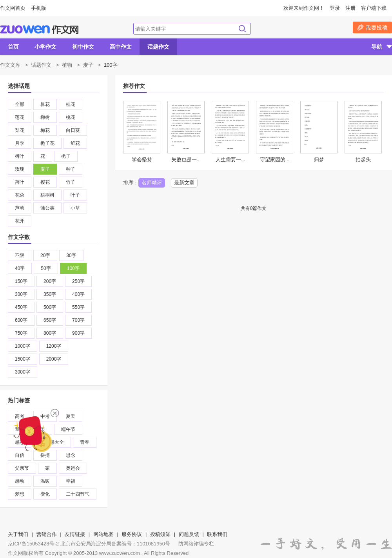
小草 (75, 208)
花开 (20, 221)
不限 (20, 255)
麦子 (88, 65)
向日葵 (73, 130)
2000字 (54, 359)
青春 (85, 442)
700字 (78, 320)
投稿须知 (160, 534)
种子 (71, 169)
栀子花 (47, 143)
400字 (78, 294)
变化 (45, 494)
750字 (21, 333)
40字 (20, 268)
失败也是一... (186, 160)
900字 (78, 333)
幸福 (71, 481)
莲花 (20, 117)
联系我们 (217, 534)
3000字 (23, 372)
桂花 (71, 104)
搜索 (242, 29)
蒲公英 (47, 208)
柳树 (45, 117)
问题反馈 (189, 534)
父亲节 (22, 468)
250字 (78, 281)
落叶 (20, 182)
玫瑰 (20, 169)
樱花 (45, 182)
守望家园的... (275, 160)
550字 (78, 307)
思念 (71, 455)
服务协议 (132, 534)
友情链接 (75, 534)
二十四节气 (78, 494)
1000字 (23, 346)
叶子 (75, 195)
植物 (67, 65)
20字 (45, 255)
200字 (50, 281)
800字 (50, 333)
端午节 (68, 429)
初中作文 (83, 47)
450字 (21, 307)
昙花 (45, 104)
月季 (20, 143)
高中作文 (121, 47)
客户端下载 (374, 8)
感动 (20, 481)
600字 (21, 320)
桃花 (71, 117)
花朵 (20, 195)
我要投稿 (372, 27)
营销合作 (47, 534)
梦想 (20, 494)
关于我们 (18, 534)
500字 (50, 307)
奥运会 (73, 468)
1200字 (54, 346)
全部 (20, 104)
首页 (13, 47)
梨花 (20, 130)
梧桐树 (47, 195)
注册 (350, 8)
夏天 (71, 416)
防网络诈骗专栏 (196, 544)
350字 (50, 294)
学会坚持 (142, 160)
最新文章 (184, 183)
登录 (335, 8)
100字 (73, 268)
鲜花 (75, 143)
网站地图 (103, 534)
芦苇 (20, 208)
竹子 (71, 182)
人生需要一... (230, 160)
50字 (46, 268)
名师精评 (152, 183)
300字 (21, 294)
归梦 (319, 160)
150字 (21, 281)
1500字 (23, 359)
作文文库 (10, 65)
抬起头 (363, 160)
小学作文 (45, 47)
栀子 (66, 156)
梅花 (45, 130)
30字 (71, 255)
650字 (50, 320)
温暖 (45, 481)
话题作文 (158, 47)
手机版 (39, 8)
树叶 (20, 156)
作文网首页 (13, 8)
